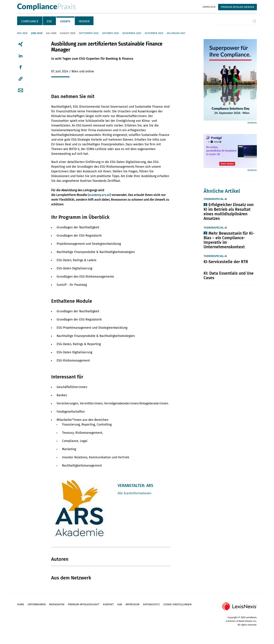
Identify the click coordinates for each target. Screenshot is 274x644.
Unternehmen (37, 604)
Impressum (132, 604)
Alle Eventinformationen (134, 493)
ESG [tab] (49, 21)
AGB (120, 604)
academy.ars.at (99, 195)
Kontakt (108, 604)
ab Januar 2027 (176, 33)
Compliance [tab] (30, 21)
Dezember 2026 (154, 33)
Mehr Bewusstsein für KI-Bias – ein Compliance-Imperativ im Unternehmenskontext (229, 240)
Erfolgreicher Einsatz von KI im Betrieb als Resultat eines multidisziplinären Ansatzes (229, 211)
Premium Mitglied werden (237, 7)
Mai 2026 (22, 33)
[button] (21, 79)
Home (21, 604)
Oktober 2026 (110, 33)
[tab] (30, 21)
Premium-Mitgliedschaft (84, 604)
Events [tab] (65, 21)
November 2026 (132, 33)
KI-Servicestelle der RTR (226, 262)
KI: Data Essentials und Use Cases (229, 276)
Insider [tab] (84, 21)
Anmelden (209, 7)
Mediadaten (57, 604)
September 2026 (89, 33)
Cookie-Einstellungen (177, 604)
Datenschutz (151, 604)
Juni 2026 (37, 33)
